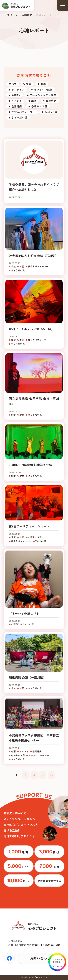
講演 (34, 101)
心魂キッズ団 (39, 106)
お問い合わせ (40, 958)
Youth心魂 (51, 112)
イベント (17, 101)
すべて (13, 84)
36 (51, 775)
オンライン (18, 90)
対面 (43, 84)
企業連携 (17, 106)
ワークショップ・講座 (43, 95)
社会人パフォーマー (23, 112)
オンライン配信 (43, 90)
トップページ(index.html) (16, 5)
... (43, 775)
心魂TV (16, 95)
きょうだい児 (19, 117)
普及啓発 (51, 101)
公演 (29, 84)
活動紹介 (27, 15)
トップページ (10, 15)
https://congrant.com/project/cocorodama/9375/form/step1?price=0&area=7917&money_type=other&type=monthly (49, 881)
